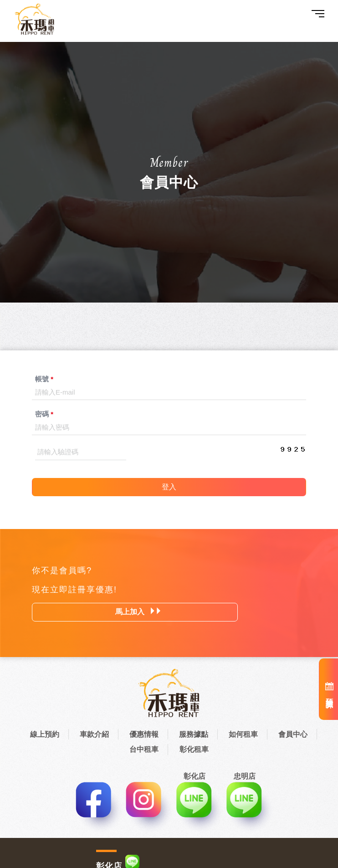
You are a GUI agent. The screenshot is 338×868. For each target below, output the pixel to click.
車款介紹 (94, 734)
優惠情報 (144, 734)
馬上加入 (138, 611)
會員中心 (293, 734)
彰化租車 (194, 749)
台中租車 (144, 749)
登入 (169, 487)
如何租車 (243, 734)
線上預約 (45, 734)
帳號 (44, 379)
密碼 (44, 414)
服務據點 (194, 734)
